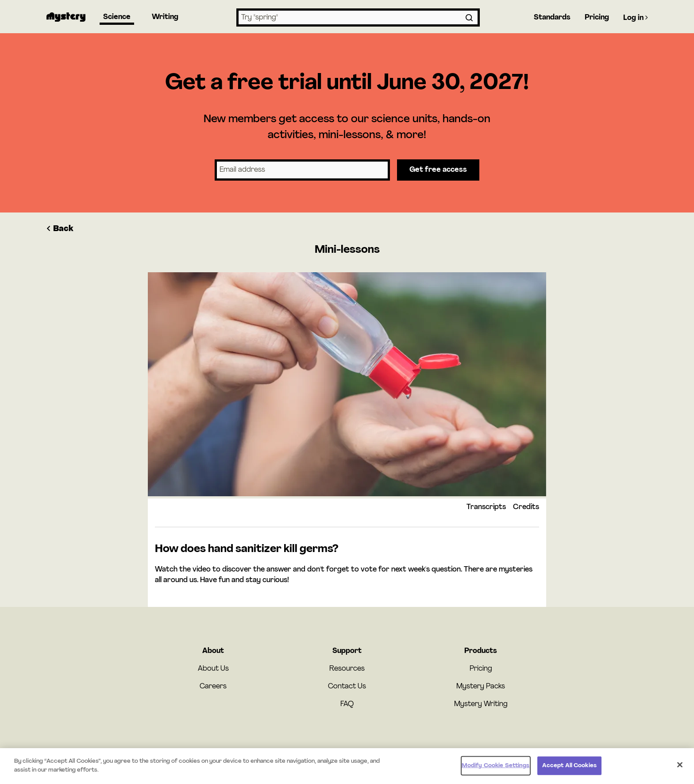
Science (117, 17)
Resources (347, 669)
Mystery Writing (481, 704)
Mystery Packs (481, 687)
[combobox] (358, 17)
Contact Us (347, 687)
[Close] (680, 767)
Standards (552, 18)
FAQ (347, 704)
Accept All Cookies (569, 768)
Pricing (597, 18)
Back (60, 229)
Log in (636, 18)
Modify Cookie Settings (496, 768)
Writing (165, 17)
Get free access (438, 170)
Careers (213, 687)
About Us (213, 669)
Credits (526, 507)
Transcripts (486, 507)
